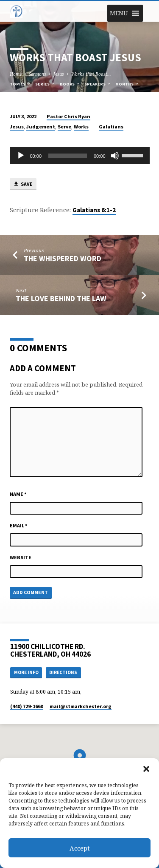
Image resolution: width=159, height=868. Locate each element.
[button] (146, 769)
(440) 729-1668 (26, 706)
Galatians (111, 127)
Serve (64, 127)
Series (45, 84)
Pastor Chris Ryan (68, 116)
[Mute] (115, 156)
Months (127, 84)
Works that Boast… (91, 74)
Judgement (41, 127)
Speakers (98, 84)
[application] (80, 156)
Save (23, 184)
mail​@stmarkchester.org (81, 706)
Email (19, 525)
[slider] (68, 156)
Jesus (59, 74)
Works (81, 127)
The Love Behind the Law (61, 298)
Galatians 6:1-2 (94, 210)
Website (21, 557)
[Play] (21, 156)
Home (16, 74)
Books (70, 84)
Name (18, 494)
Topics (20, 84)
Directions (63, 672)
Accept (80, 848)
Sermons (38, 74)
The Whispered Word (63, 258)
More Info (26, 672)
